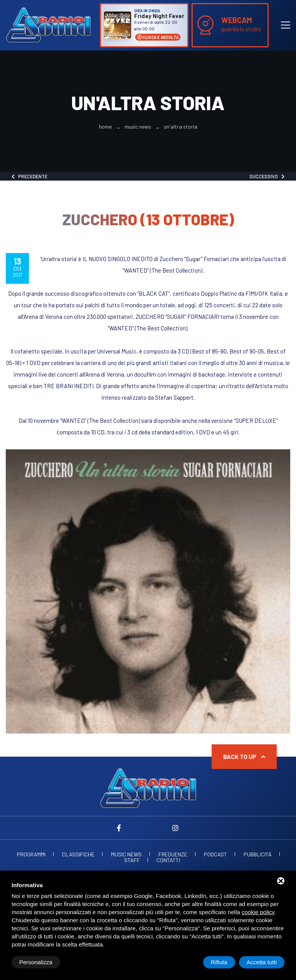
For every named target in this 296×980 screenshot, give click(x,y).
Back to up (244, 756)
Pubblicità (258, 854)
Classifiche (78, 854)
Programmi (31, 854)
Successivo (267, 176)
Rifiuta (219, 962)
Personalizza (36, 962)
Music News (138, 127)
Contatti (168, 860)
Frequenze (173, 854)
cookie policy (258, 912)
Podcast (215, 854)
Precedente (29, 176)
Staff (132, 860)
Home (105, 127)
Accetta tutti (262, 962)
